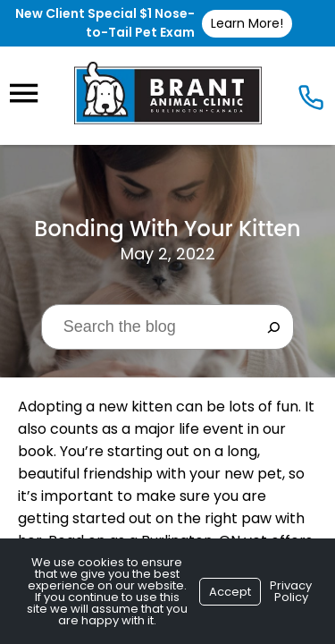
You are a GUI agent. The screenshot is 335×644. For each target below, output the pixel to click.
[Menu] (23, 93)
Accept (230, 592)
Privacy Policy (291, 591)
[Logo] (168, 93)
